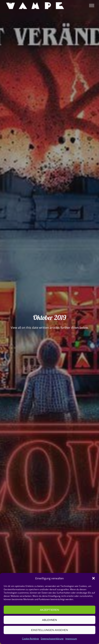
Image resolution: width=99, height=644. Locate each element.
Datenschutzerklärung (52, 639)
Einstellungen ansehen (49, 630)
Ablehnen (49, 620)
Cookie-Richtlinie (30, 639)
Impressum (71, 639)
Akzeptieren (49, 610)
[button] (93, 578)
